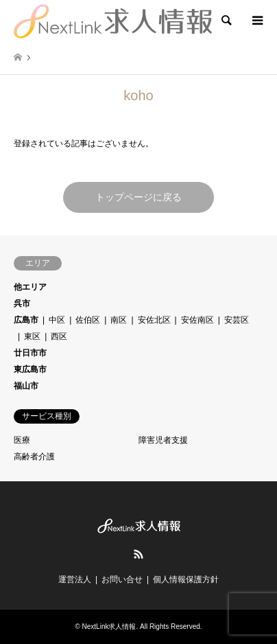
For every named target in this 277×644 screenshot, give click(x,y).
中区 (57, 320)
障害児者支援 (163, 440)
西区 (59, 336)
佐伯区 (88, 320)
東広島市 (30, 369)
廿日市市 (30, 353)
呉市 (22, 303)
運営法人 (75, 579)
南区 (119, 320)
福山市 (26, 386)
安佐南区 (197, 320)
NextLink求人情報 (109, 626)
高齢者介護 (34, 457)
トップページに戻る (138, 197)
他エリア (30, 287)
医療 (22, 440)
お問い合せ (122, 579)
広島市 (26, 320)
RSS (138, 554)
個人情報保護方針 (186, 579)
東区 (32, 336)
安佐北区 (154, 320)
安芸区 (237, 320)
